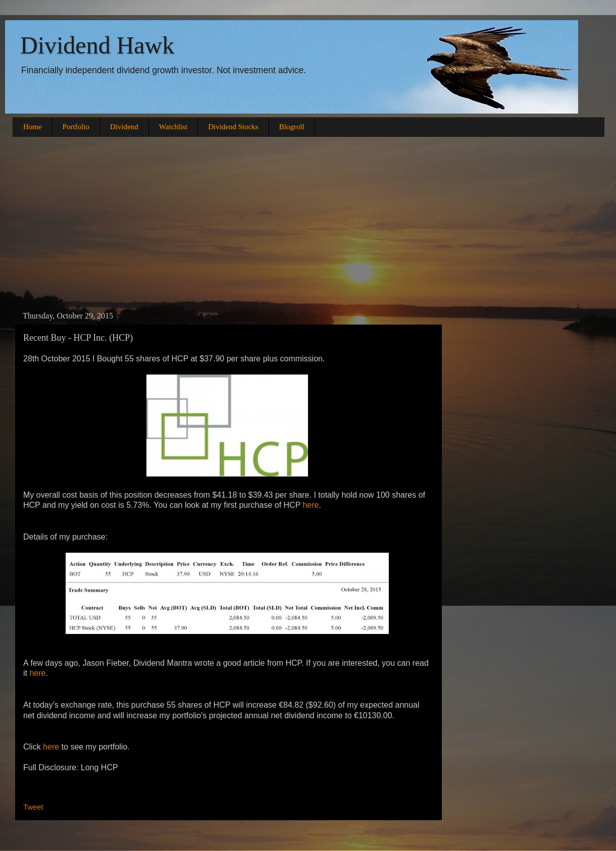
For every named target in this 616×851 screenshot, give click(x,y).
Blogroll (292, 127)
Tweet (33, 807)
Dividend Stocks (233, 127)
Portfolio (76, 127)
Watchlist (173, 127)
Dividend (124, 127)
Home (33, 127)
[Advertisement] (308, 223)
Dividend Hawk (97, 45)
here (311, 505)
